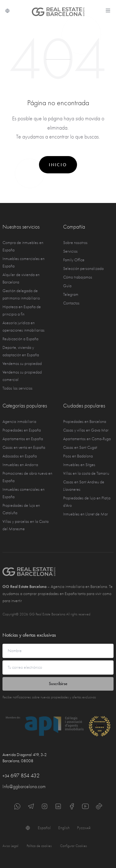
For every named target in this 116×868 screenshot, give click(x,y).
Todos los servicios (17, 388)
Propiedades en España (22, 430)
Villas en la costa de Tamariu (86, 473)
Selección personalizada (83, 269)
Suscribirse (58, 684)
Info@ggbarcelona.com (24, 787)
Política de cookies (39, 846)
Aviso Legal (10, 846)
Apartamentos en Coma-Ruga (87, 439)
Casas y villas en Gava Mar (86, 430)
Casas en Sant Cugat (80, 447)
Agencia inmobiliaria (19, 422)
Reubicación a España (20, 339)
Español (44, 828)
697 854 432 (21, 776)
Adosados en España (20, 456)
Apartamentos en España (23, 439)
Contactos (71, 303)
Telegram (71, 294)
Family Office (74, 260)
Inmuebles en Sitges (79, 465)
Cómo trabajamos (78, 277)
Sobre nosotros (75, 243)
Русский (84, 828)
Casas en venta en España (24, 447)
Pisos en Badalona (78, 456)
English (64, 828)
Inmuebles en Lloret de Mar (86, 514)
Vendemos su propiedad (22, 364)
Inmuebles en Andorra (20, 465)
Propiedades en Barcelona (85, 422)
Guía (67, 286)
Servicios (70, 251)
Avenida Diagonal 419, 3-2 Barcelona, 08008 (25, 758)
